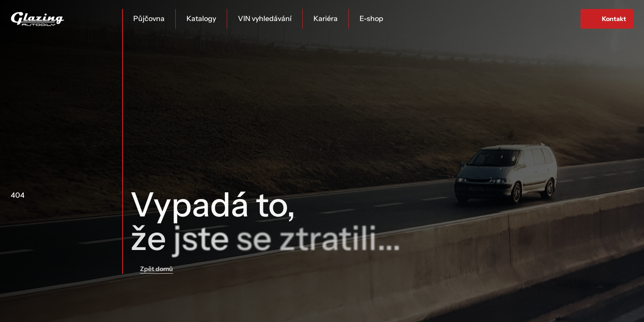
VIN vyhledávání (265, 18)
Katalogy (201, 18)
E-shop (371, 18)
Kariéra (326, 18)
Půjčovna (149, 18)
